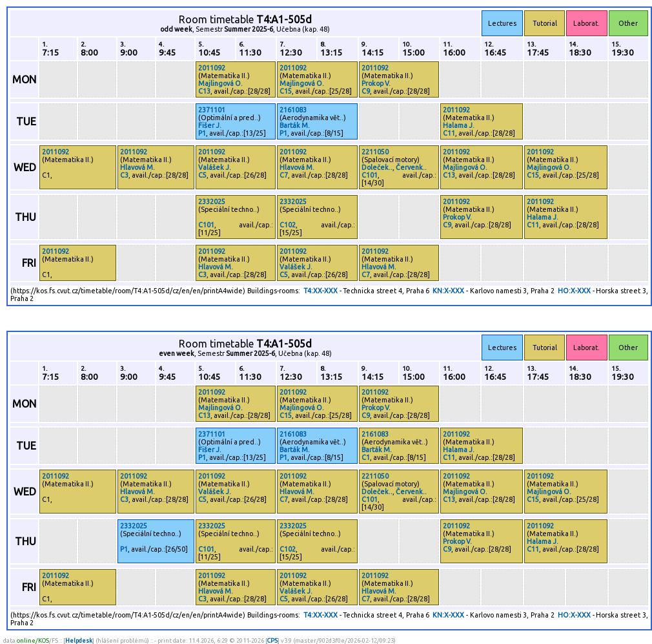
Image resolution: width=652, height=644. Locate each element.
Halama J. (459, 125)
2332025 (212, 202)
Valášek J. (215, 167)
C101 (370, 175)
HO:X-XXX (574, 291)
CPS (272, 640)
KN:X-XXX (448, 291)
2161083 (293, 110)
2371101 (212, 110)
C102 (288, 225)
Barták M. (295, 125)
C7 (284, 175)
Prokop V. (376, 83)
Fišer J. (210, 125)
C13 (204, 91)
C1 (366, 457)
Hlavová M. (138, 167)
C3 (124, 175)
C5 (202, 175)
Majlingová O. (220, 83)
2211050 (375, 152)
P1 (202, 133)
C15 (286, 91)
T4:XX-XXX (321, 291)
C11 (449, 133)
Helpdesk (79, 640)
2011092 (212, 68)
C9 (366, 91)
